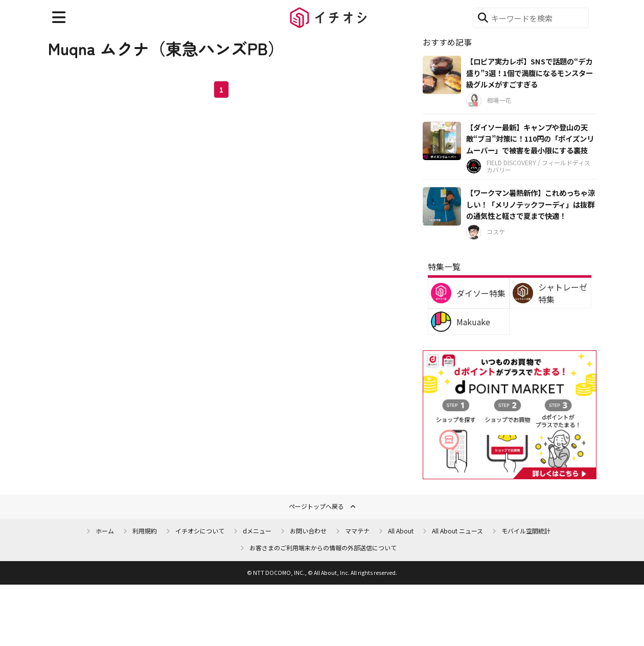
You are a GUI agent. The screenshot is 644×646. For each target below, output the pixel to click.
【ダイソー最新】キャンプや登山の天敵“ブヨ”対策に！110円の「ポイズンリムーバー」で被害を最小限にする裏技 (530, 139)
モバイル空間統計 (526, 531)
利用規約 (145, 531)
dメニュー (257, 531)
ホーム (105, 531)
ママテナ (357, 531)
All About (401, 531)
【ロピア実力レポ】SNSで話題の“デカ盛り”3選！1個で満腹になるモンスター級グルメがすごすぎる (530, 73)
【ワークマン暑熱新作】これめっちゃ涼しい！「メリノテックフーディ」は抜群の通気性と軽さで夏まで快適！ (531, 204)
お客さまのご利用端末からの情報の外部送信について (323, 548)
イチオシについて (200, 531)
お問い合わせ (308, 531)
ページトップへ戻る (316, 506)
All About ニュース (457, 531)
